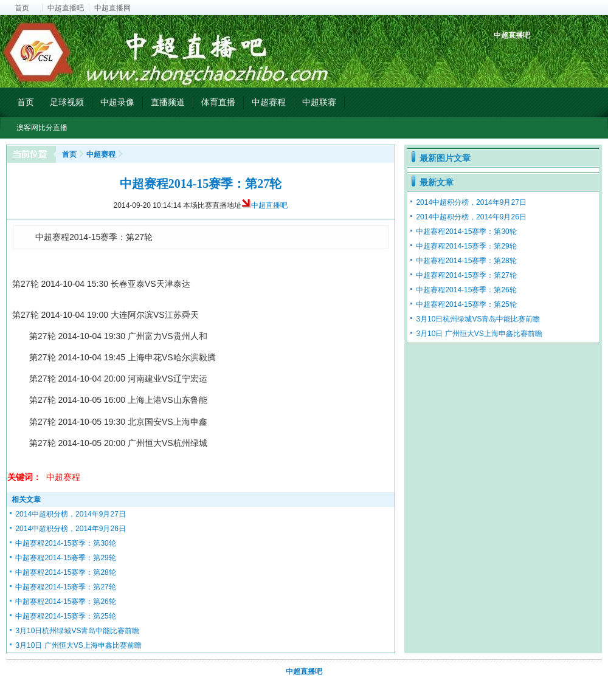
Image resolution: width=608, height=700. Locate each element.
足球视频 (67, 102)
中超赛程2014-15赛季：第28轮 (65, 572)
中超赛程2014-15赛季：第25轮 (65, 616)
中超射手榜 (532, 56)
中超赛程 (269, 102)
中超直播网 (112, 8)
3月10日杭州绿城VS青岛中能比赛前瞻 (77, 631)
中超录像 (117, 102)
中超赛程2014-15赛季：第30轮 (65, 543)
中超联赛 (319, 102)
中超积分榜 (504, 56)
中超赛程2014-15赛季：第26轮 (65, 602)
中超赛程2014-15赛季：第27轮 (65, 587)
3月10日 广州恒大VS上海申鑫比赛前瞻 (78, 645)
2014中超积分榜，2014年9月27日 (70, 514)
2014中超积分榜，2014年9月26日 (70, 529)
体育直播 (218, 102)
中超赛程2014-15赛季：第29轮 (65, 558)
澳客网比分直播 (42, 128)
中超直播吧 (66, 8)
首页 (22, 8)
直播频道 (168, 102)
